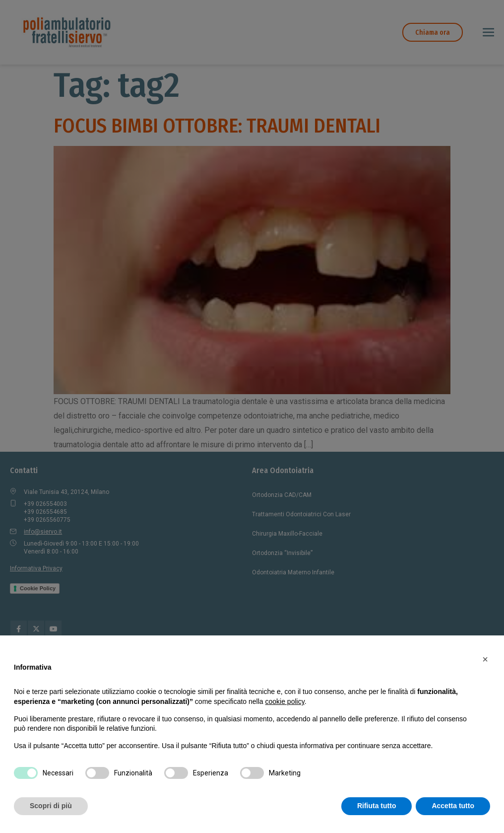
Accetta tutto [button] (453, 806)
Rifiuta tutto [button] (377, 806)
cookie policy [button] (285, 701)
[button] (485, 659)
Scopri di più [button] (51, 806)
